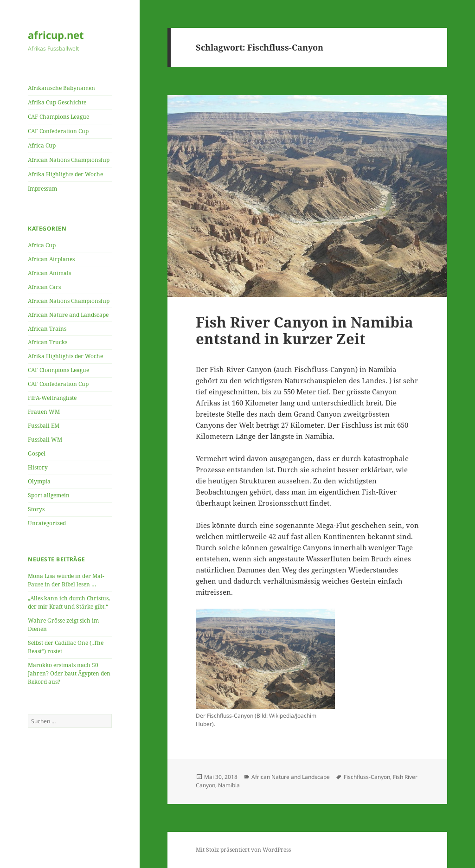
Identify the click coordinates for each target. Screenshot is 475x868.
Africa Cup (42, 145)
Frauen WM (44, 412)
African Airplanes (51, 259)
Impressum (42, 189)
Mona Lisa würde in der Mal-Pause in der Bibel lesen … (66, 580)
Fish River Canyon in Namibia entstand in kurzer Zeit (305, 330)
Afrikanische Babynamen (61, 88)
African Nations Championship (69, 160)
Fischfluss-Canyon (367, 777)
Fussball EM (44, 426)
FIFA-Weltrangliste (52, 398)
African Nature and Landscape (68, 315)
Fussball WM (45, 440)
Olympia (39, 481)
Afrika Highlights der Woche (65, 174)
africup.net (56, 35)
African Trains (47, 329)
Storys (36, 509)
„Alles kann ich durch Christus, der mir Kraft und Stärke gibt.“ (69, 602)
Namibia (229, 785)
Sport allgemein (49, 495)
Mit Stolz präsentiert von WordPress (243, 850)
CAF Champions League (58, 117)
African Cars (44, 287)
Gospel (37, 453)
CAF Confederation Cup (58, 131)
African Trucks (48, 342)
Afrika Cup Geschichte (57, 102)
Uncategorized (47, 523)
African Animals (49, 273)
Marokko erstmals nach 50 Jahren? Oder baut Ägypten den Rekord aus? (69, 673)
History (38, 467)
